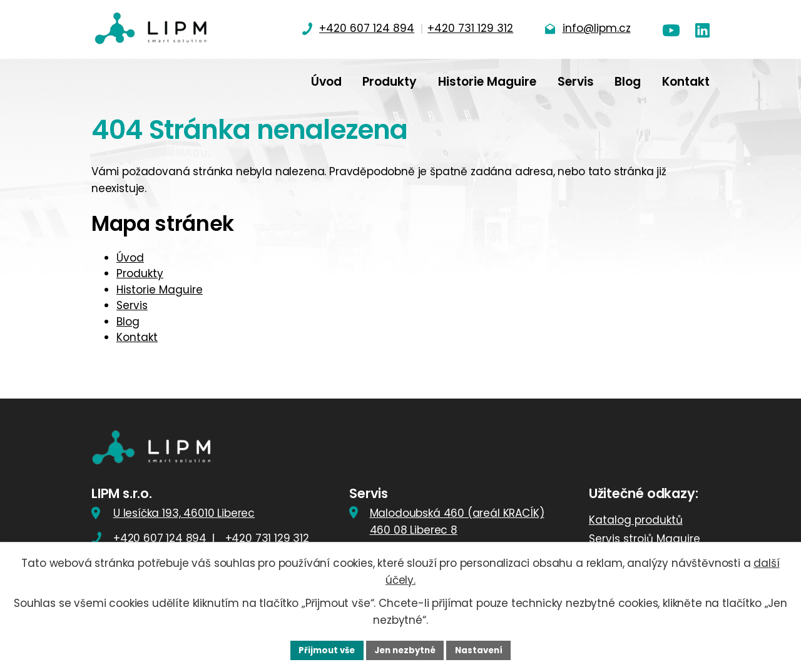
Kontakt (137, 337)
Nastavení (483, 649)
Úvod (130, 258)
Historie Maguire (160, 290)
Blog (128, 322)
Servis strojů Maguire (645, 540)
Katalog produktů (636, 521)
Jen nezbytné (405, 649)
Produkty (140, 273)
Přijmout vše (323, 649)
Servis (132, 305)
